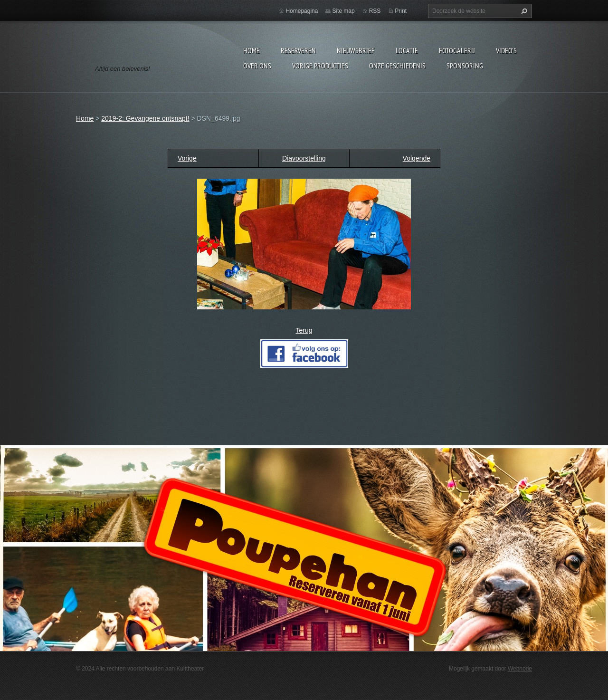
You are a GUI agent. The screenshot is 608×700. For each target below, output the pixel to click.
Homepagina (302, 11)
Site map (343, 11)
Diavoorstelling (304, 158)
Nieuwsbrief (356, 50)
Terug (304, 330)
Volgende (417, 158)
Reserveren (298, 50)
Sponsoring (465, 66)
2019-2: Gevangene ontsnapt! (145, 118)
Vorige (187, 158)
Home (252, 50)
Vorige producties (320, 66)
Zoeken (523, 11)
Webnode (520, 669)
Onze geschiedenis (397, 66)
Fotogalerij (457, 50)
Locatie (407, 50)
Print (401, 11)
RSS (375, 11)
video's (506, 50)
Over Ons (257, 66)
